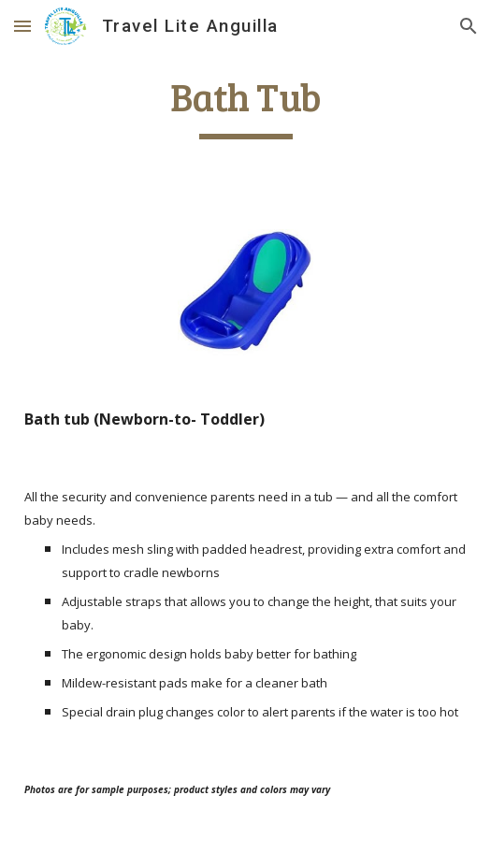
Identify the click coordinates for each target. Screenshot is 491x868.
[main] (245, 106)
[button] (22, 26)
